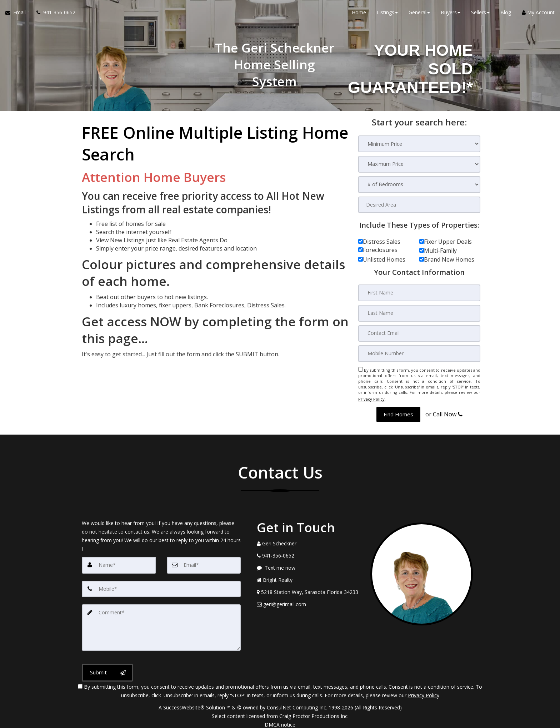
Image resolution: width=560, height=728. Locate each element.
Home (359, 14)
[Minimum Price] (419, 144)
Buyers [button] (451, 14)
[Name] (119, 562)
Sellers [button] (480, 14)
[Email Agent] (18, 14)
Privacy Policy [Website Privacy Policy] (371, 397)
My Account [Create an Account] (538, 14)
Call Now (448, 411)
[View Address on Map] (308, 589)
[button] (398, 412)
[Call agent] (53, 14)
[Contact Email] (419, 333)
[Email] (204, 562)
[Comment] (161, 624)
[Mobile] (161, 586)
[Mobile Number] (419, 353)
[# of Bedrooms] (419, 185)
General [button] (419, 14)
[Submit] (107, 668)
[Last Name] (419, 313)
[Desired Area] (419, 205)
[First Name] (419, 293)
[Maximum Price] (419, 164)
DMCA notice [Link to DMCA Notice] (280, 720)
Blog (506, 14)
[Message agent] (308, 565)
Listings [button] (387, 14)
